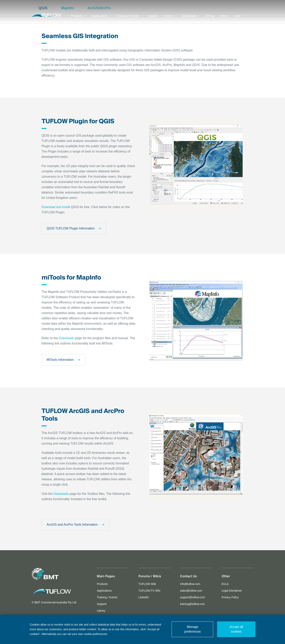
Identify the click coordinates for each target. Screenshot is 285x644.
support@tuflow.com (193, 597)
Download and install (56, 207)
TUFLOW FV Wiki (149, 591)
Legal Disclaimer (232, 591)
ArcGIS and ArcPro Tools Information (76, 525)
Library (170, 19)
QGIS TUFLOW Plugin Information (74, 229)
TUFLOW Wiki (147, 584)
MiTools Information (63, 360)
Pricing (210, 19)
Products (78, 19)
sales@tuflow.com (191, 591)
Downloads (191, 19)
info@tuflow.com (190, 584)
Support (153, 19)
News (224, 19)
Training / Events (129, 19)
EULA (225, 584)
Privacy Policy (230, 597)
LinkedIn (144, 597)
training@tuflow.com (192, 604)
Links (239, 19)
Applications (101, 19)
